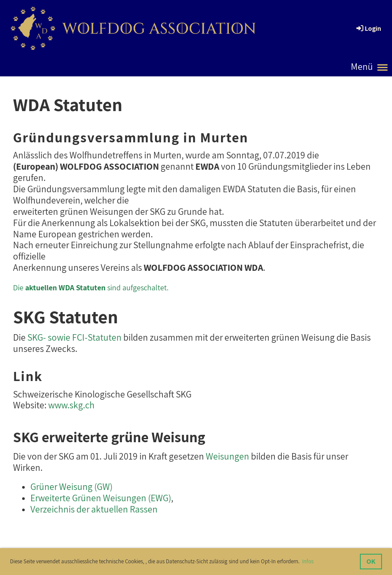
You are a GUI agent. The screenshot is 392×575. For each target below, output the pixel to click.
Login (368, 28)
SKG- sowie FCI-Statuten (74, 337)
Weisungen (227, 456)
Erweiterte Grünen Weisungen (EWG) (101, 498)
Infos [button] (308, 561)
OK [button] (371, 561)
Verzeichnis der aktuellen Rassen (94, 509)
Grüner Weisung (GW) (71, 486)
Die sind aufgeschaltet (90, 287)
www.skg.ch (71, 405)
